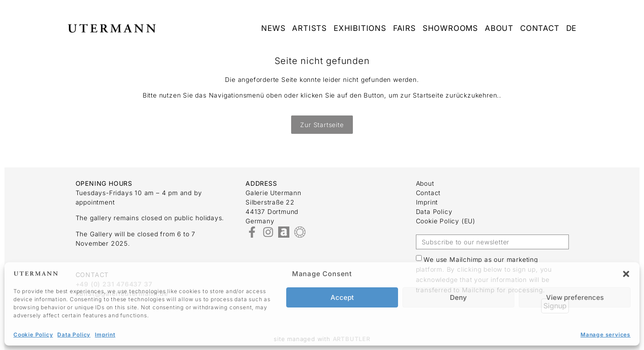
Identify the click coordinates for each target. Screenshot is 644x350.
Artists (309, 28)
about (499, 28)
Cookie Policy (33, 335)
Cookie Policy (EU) (446, 221)
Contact (540, 28)
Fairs (405, 28)
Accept (342, 297)
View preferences (575, 297)
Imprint (105, 335)
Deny (458, 297)
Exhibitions (360, 28)
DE (572, 28)
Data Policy (74, 335)
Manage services (606, 335)
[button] (626, 274)
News (273, 28)
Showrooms (450, 28)
